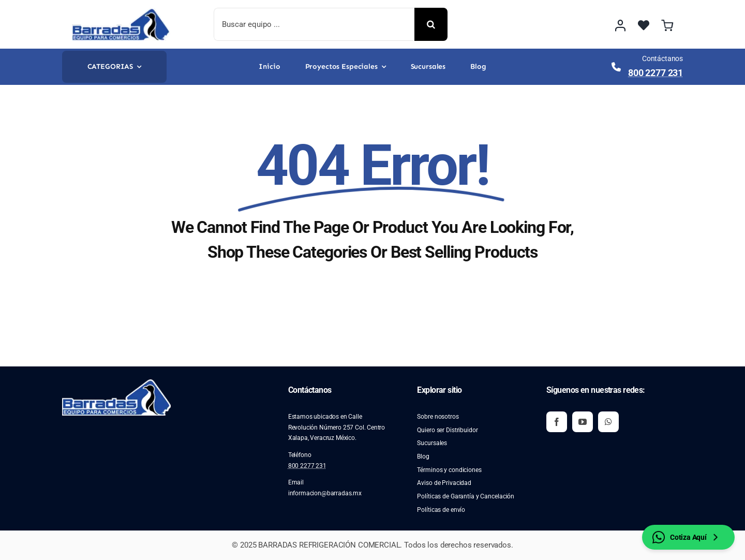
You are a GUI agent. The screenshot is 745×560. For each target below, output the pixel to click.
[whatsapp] (608, 422)
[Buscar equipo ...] (314, 24)
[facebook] (557, 422)
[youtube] (583, 422)
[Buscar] (431, 24)
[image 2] (121, 12)
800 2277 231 (655, 73)
